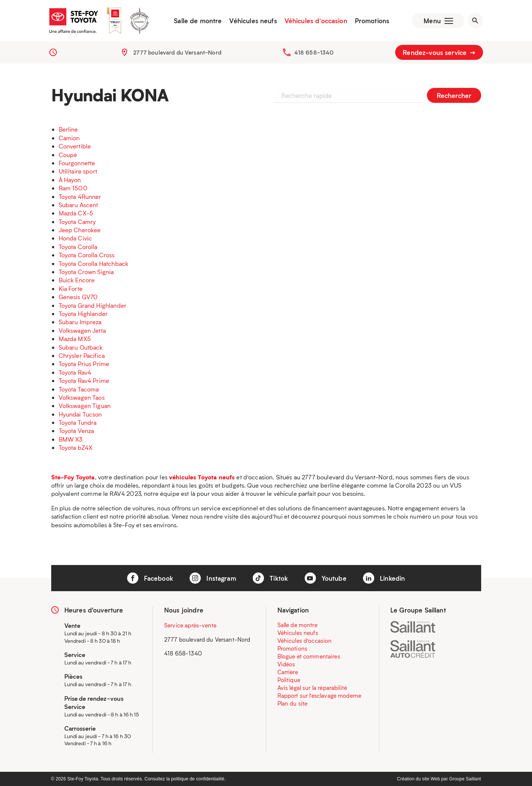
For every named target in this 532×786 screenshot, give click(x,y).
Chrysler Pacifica (82, 355)
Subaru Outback (81, 347)
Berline (68, 129)
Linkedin (384, 578)
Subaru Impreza (80, 322)
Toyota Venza (76, 431)
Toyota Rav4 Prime (84, 380)
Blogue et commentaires (309, 656)
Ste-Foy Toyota (73, 477)
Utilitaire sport (78, 171)
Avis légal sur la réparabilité (312, 688)
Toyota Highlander (83, 314)
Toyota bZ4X (76, 447)
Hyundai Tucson (80, 414)
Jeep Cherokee (80, 230)
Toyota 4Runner (80, 196)
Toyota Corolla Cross (87, 255)
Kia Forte (71, 288)
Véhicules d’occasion (316, 21)
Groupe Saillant (465, 779)
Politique (289, 680)
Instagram (213, 578)
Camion (69, 138)
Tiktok (270, 578)
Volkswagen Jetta (82, 330)
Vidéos (286, 664)
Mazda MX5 (75, 339)
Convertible (75, 146)
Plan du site (293, 703)
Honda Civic (76, 238)
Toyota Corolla (78, 247)
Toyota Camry (77, 222)
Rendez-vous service (439, 52)
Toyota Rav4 (75, 372)
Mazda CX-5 (76, 213)
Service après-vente (190, 625)
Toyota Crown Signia (86, 272)
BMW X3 (71, 439)
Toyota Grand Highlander (93, 305)
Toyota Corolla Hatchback (94, 263)
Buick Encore (77, 280)
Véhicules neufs (253, 21)
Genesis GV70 (78, 297)
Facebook (150, 578)
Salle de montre (198, 21)
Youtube (326, 578)
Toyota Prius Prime (84, 364)
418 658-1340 (314, 52)
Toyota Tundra (78, 422)
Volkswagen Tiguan (85, 406)
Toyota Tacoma (79, 389)
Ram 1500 (73, 188)
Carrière (288, 672)
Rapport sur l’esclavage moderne (319, 696)
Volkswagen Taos (82, 397)
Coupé (68, 155)
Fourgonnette (77, 163)
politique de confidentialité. (199, 779)
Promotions (372, 21)
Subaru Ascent (79, 205)
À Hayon (70, 180)
